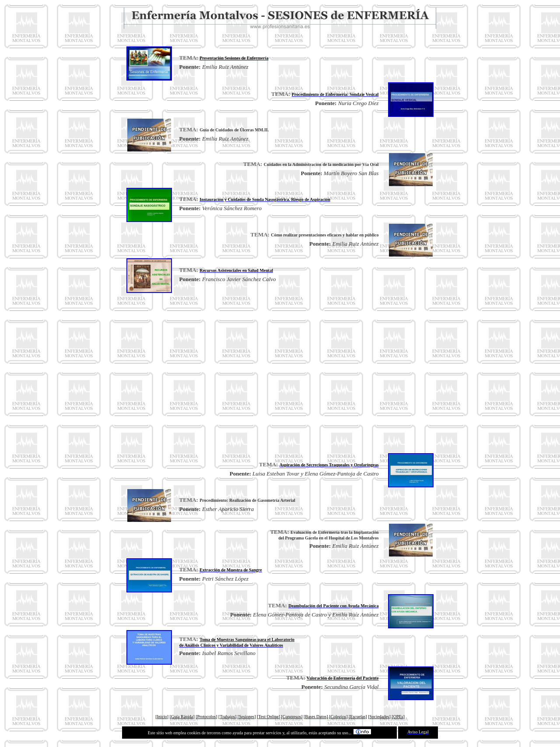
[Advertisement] (280, 373)
